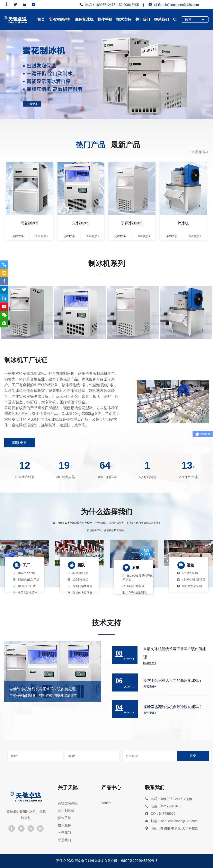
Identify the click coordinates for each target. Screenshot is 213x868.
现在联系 (18, 236)
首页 (41, 19)
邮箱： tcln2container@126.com (171, 821)
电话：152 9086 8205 (164, 806)
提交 (193, 756)
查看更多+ (200, 152)
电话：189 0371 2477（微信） (170, 799)
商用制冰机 (84, 19)
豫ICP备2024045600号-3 (139, 861)
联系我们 (161, 19)
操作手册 (105, 19)
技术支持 (124, 19)
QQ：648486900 (160, 814)
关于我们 (143, 19)
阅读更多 (20, 443)
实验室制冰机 (60, 19)
